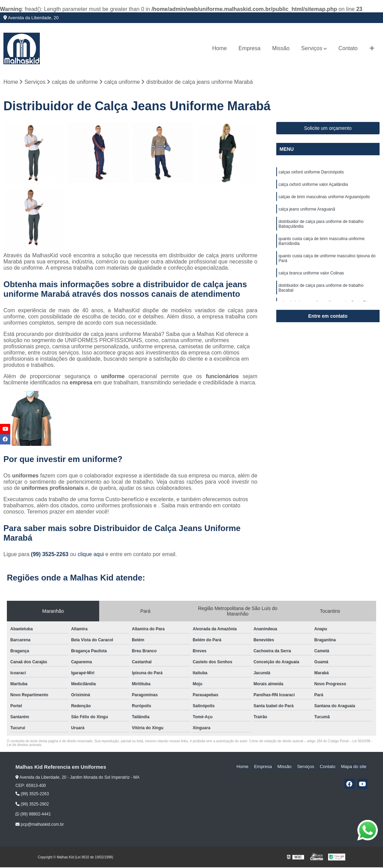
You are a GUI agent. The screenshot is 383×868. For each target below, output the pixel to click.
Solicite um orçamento (328, 129)
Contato (348, 48)
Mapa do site (355, 767)
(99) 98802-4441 (33, 815)
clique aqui (91, 555)
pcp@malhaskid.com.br (40, 825)
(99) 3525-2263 (50, 555)
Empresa (249, 48)
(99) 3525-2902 (32, 805)
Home (219, 48)
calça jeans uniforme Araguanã (307, 212)
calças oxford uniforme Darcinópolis (311, 173)
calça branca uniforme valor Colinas (311, 279)
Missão (281, 48)
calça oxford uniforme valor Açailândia (313, 186)
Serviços (312, 48)
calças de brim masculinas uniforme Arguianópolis (324, 199)
